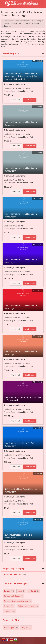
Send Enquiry (30, 100)
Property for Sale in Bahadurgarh (31, 21)
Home (5, 21)
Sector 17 (8, 606)
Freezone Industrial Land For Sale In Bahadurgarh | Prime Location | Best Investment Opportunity (21, 76)
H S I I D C (8, 611)
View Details (16, 100)
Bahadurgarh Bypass (12, 596)
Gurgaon (25, 628)
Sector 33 (32, 591)
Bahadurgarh (13, 21)
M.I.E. (20, 591)
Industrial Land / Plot (13, 575)
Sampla (6, 23)
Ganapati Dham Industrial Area (16, 601)
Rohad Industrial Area (27, 606)
